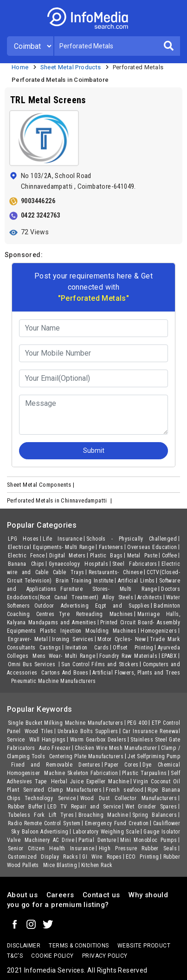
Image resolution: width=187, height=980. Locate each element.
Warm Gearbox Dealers (98, 740)
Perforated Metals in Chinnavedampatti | (60, 500)
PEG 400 (137, 723)
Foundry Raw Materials (128, 656)
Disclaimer (24, 946)
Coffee (169, 556)
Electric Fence (26, 556)
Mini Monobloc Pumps (148, 840)
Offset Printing (133, 648)
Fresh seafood (125, 790)
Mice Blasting (60, 865)
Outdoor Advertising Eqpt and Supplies (92, 606)
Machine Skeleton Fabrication (81, 773)
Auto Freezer (55, 748)
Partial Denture (97, 840)
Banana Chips (26, 564)
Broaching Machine (103, 815)
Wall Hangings (48, 740)
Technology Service (50, 798)
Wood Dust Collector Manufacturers (129, 798)
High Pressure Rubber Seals (138, 848)
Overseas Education (152, 547)
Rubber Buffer (26, 807)
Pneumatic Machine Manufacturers (53, 681)
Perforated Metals (138, 67)
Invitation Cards (87, 648)
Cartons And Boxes (65, 673)
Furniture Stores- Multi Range (109, 589)
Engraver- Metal (28, 639)
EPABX (169, 656)
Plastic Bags (106, 556)
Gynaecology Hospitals (78, 564)
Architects (150, 597)
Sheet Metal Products (71, 67)
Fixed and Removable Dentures (56, 765)
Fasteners (111, 547)
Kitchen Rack (97, 865)
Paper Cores (121, 765)
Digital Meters (68, 556)
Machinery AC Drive (49, 840)
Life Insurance (62, 539)
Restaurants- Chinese (116, 572)
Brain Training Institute (84, 581)
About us (22, 895)
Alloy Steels (118, 597)
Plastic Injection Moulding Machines (88, 631)
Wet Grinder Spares (151, 807)
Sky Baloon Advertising (40, 832)
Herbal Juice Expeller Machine (90, 781)
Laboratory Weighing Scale (106, 832)
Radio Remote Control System (44, 823)
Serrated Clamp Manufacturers (62, 790)
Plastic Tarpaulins (144, 773)
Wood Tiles (39, 731)
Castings (50, 648)
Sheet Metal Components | (42, 485)
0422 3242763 (41, 215)
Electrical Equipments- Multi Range (51, 547)
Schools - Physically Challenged (132, 539)
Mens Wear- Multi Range (64, 656)
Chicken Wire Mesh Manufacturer (116, 748)
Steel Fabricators (135, 564)
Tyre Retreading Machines (96, 614)
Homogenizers (159, 631)
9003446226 (38, 201)
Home (20, 67)
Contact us (101, 895)
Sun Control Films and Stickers (100, 664)
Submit (94, 450)
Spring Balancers (155, 815)
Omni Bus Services (32, 664)
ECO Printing (142, 857)
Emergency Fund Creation (117, 823)
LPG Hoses (23, 539)
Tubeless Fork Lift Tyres (41, 815)
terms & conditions (79, 946)
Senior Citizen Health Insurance (51, 848)
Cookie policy (52, 956)
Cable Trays (69, 572)
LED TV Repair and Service (84, 807)
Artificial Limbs (136, 581)
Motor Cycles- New (122, 639)
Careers (60, 895)
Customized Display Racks (43, 857)
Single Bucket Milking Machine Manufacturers (65, 723)
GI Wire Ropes (102, 857)
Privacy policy (105, 956)
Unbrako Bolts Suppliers (88, 731)
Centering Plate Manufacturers (86, 756)
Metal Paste (142, 556)
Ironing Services (73, 639)
